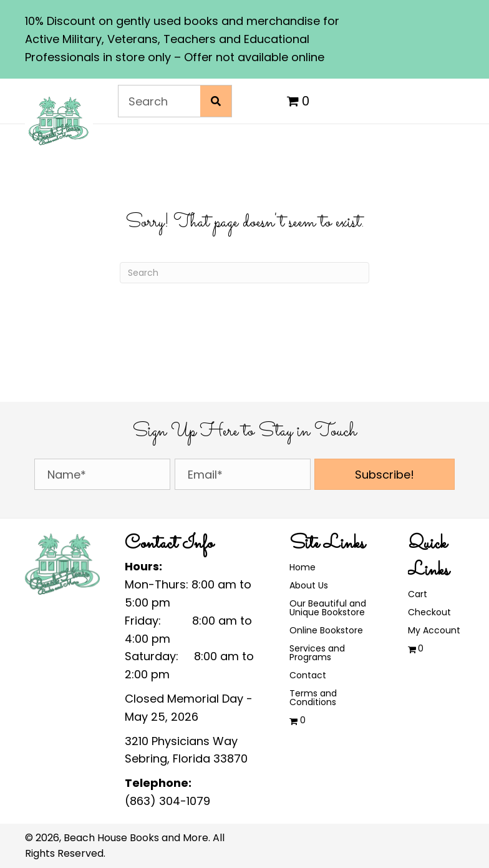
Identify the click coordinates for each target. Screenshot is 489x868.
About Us (309, 585)
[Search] (244, 273)
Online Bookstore (326, 630)
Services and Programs (317, 653)
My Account (434, 630)
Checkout (429, 612)
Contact (308, 675)
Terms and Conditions (313, 698)
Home (303, 567)
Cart (418, 594)
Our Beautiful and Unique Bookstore (328, 608)
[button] (385, 474)
